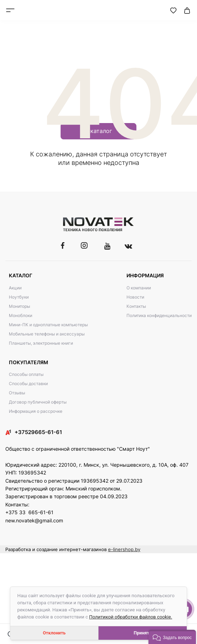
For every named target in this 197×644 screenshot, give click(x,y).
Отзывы (17, 393)
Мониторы (19, 306)
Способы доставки (28, 384)
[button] (172, 637)
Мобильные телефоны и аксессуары (47, 334)
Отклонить (54, 633)
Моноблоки (21, 315)
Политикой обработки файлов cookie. (131, 617)
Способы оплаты (26, 374)
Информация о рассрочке (36, 411)
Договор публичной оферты (38, 402)
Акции (15, 288)
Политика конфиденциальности (159, 315)
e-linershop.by (124, 549)
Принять (143, 633)
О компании (139, 288)
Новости (135, 297)
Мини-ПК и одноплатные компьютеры (48, 325)
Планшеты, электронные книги (41, 343)
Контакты (136, 306)
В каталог (98, 131)
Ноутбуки (19, 297)
